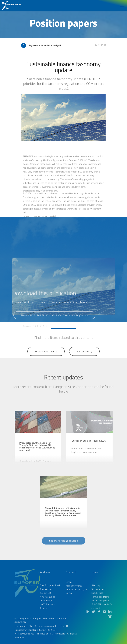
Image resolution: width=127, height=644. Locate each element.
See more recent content (64, 544)
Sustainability (84, 356)
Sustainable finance (46, 356)
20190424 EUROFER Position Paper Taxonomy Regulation (54, 319)
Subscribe (96, 602)
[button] (58, 45)
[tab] (58, 45)
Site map (96, 598)
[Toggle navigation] (122, 5)
